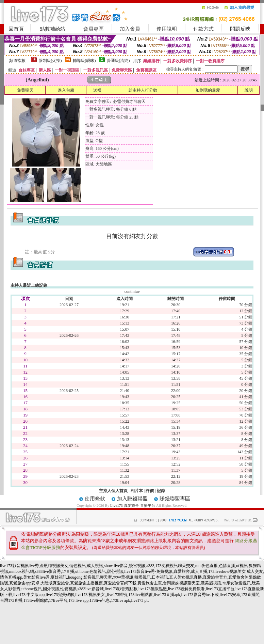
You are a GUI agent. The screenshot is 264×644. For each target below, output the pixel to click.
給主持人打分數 (143, 90)
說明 (249, 90)
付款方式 (203, 29)
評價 (150, 491)
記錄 (161, 491)
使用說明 (167, 29)
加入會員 (130, 29)
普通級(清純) (118, 61)
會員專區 (94, 29)
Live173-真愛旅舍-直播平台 (133, 505)
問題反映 (240, 29)
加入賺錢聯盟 (132, 499)
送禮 (97, 90)
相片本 (137, 491)
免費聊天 (25, 90)
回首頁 (16, 29)
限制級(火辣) (50, 61)
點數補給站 (53, 29)
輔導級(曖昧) (84, 61)
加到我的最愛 (208, 90)
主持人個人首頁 (113, 491)
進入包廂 (66, 90)
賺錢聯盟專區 (175, 499)
